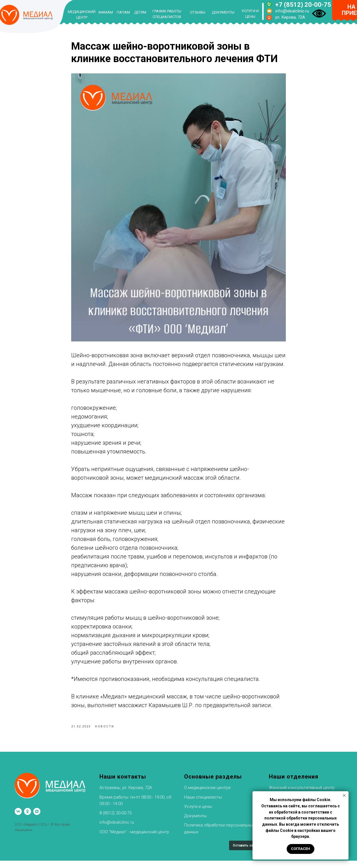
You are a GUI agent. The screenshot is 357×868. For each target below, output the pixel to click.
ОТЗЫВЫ (198, 12)
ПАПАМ (123, 12)
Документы (195, 823)
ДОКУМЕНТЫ (223, 12)
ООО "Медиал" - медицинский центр (134, 839)
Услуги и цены (198, 814)
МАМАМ (106, 12)
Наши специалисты (203, 805)
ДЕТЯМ (140, 12)
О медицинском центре (207, 795)
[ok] (28, 819)
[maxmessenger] (37, 819)
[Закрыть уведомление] (344, 795)
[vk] (18, 819)
